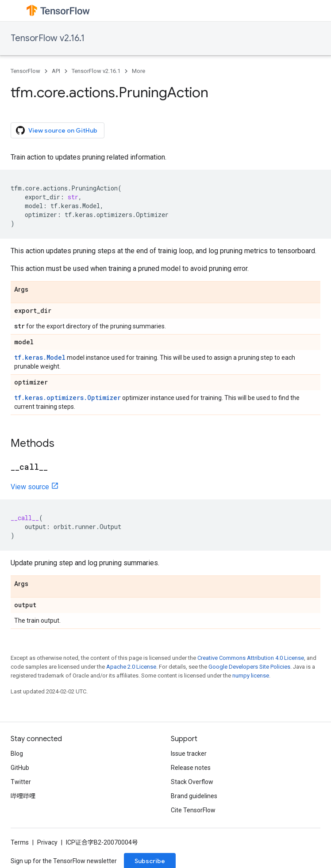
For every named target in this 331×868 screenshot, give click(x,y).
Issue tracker (189, 754)
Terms (20, 842)
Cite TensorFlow (193, 810)
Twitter (21, 782)
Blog (17, 754)
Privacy (47, 842)
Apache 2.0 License (131, 667)
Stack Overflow (192, 782)
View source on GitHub (57, 130)
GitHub (20, 768)
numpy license (251, 676)
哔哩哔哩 (23, 796)
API (56, 71)
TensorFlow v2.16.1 (48, 38)
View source (30, 487)
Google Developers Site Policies (249, 667)
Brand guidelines (194, 796)
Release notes (191, 768)
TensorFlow (25, 71)
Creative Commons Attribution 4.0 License (251, 658)
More (139, 71)
